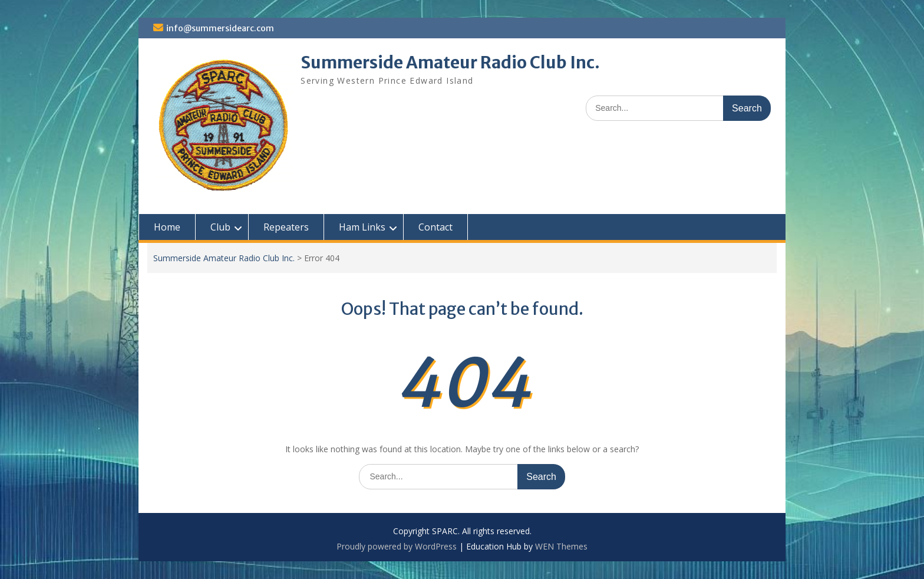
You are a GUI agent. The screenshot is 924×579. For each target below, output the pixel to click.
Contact (435, 227)
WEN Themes (561, 546)
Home (167, 227)
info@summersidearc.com (220, 28)
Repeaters (286, 227)
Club (220, 227)
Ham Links (362, 227)
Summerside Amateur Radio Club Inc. (450, 62)
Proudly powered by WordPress (397, 546)
